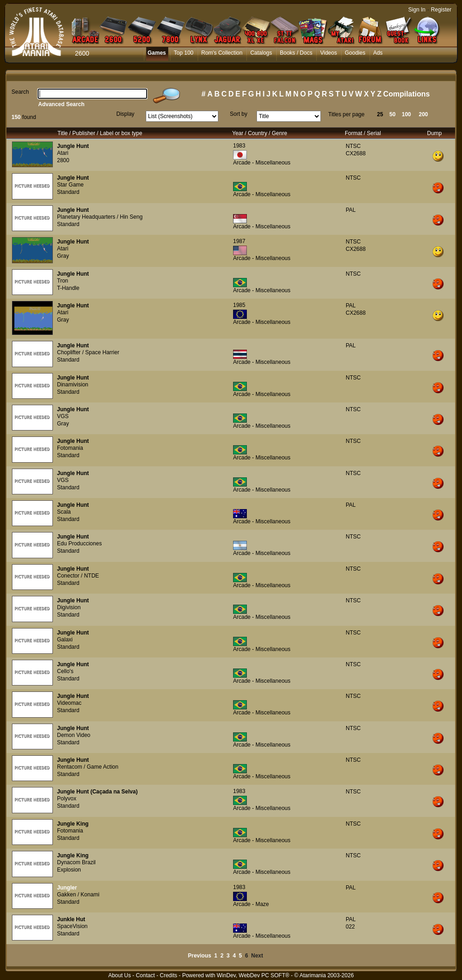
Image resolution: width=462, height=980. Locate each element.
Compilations (407, 94)
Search (20, 92)
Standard (68, 192)
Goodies (355, 53)
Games (157, 53)
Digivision (69, 607)
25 (380, 114)
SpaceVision (72, 926)
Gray (63, 256)
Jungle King (73, 824)
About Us (119, 975)
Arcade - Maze (251, 904)
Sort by (239, 114)
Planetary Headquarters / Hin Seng (100, 217)
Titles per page (346, 114)
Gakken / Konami (78, 895)
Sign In (417, 10)
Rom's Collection (222, 53)
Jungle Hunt (73, 146)
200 (423, 114)
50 (392, 114)
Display (125, 114)
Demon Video (74, 735)
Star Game (70, 185)
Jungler (67, 888)
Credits (168, 975)
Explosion (69, 870)
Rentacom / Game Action (88, 767)
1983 (239, 146)
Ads (378, 53)
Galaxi (65, 640)
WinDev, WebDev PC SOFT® (253, 975)
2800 (63, 160)
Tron (63, 281)
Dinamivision (73, 385)
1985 (239, 305)
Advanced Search (61, 104)
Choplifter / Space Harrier (88, 352)
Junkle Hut (71, 919)
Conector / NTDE (78, 576)
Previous (200, 956)
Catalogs (261, 53)
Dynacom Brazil (76, 862)
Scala (64, 512)
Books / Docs (296, 53)
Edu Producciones (79, 544)
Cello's (65, 671)
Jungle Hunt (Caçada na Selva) (97, 792)
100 (406, 114)
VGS (63, 416)
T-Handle (68, 288)
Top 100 (184, 53)
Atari (63, 153)
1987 (239, 241)
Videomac (69, 703)
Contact (145, 975)
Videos (328, 53)
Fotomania (70, 448)
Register (441, 10)
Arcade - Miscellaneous (262, 163)
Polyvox (67, 799)
